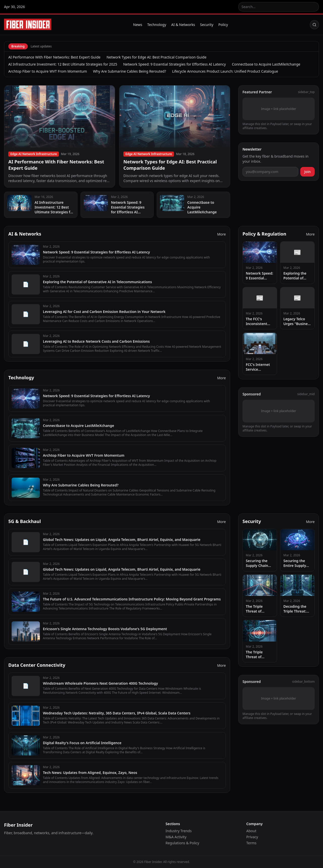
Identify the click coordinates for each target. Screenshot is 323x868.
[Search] (314, 25)
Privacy (252, 837)
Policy (223, 25)
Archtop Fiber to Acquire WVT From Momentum (48, 71)
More (221, 234)
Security (207, 25)
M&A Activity (176, 837)
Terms (251, 843)
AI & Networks (183, 25)
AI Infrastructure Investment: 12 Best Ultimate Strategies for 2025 (63, 64)
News (138, 25)
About (251, 831)
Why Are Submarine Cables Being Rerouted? (130, 71)
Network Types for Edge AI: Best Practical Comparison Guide (156, 57)
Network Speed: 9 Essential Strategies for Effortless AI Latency (174, 64)
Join (307, 172)
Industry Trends (179, 831)
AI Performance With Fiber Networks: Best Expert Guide (54, 57)
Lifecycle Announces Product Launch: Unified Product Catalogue (225, 71)
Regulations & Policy (182, 843)
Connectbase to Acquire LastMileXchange (266, 64)
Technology (157, 25)
